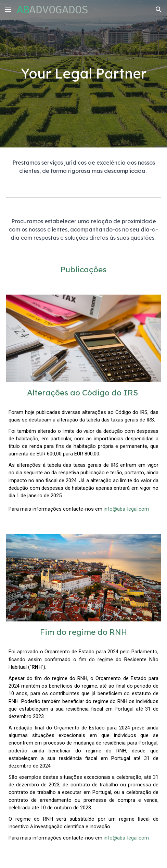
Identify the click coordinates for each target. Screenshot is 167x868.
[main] (83, 74)
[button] (8, 9)
